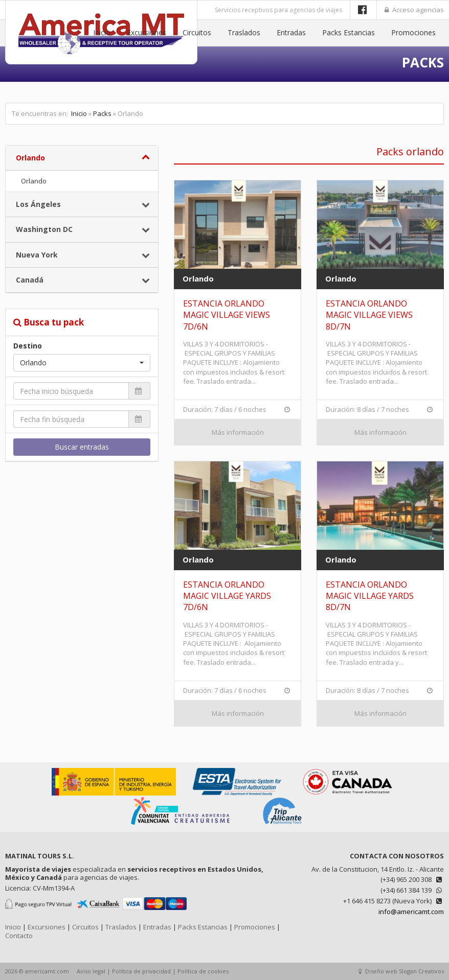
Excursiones (147, 32)
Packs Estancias (349, 32)
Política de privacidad (141, 971)
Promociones (413, 32)
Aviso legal (91, 971)
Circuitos (197, 32)
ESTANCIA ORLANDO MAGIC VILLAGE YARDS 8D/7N (370, 596)
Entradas (291, 32)
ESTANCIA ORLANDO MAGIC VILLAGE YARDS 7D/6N (227, 596)
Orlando (34, 181)
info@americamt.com (411, 912)
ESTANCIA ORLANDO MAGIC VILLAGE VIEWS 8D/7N (369, 315)
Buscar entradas (82, 447)
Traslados (244, 32)
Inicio (102, 32)
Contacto (19, 936)
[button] (82, 363)
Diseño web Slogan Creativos (401, 971)
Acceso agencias (414, 10)
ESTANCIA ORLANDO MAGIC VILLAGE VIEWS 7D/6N (227, 315)
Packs (102, 113)
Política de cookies (203, 971)
